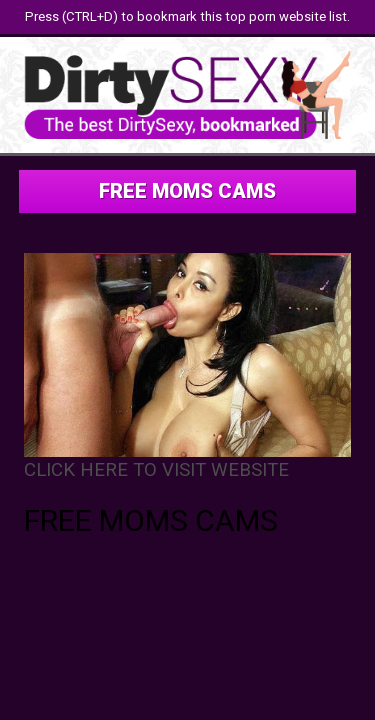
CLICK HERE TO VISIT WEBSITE (156, 470)
